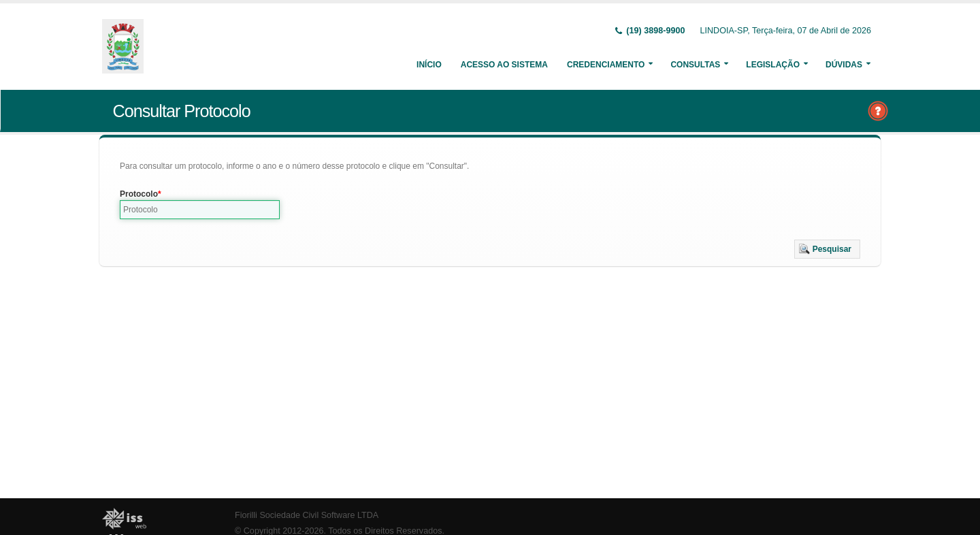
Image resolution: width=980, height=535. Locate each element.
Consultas (695, 65)
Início (429, 65)
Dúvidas (844, 65)
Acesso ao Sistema (504, 65)
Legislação (773, 65)
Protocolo (139, 194)
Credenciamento (606, 65)
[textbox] (200, 210)
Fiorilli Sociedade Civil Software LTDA (307, 515)
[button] (827, 249)
